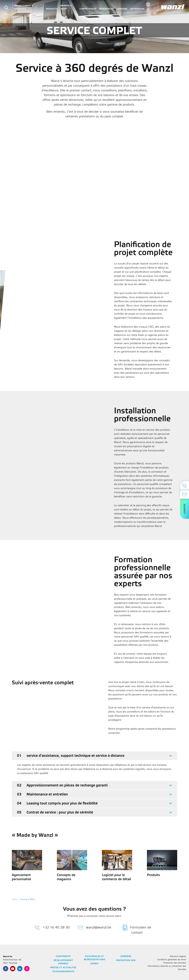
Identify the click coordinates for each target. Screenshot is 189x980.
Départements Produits (24, 7)
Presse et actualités (63, 968)
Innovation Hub (126, 960)
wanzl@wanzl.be (95, 928)
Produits (52, 9)
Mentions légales (178, 956)
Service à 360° (66, 7)
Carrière (122, 9)
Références (106, 9)
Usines (94, 964)
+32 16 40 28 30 (52, 928)
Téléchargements (63, 972)
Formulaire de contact (137, 930)
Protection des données (175, 963)
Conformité (63, 956)
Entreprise (138, 9)
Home (15, 899)
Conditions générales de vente (172, 960)
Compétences (88, 9)
